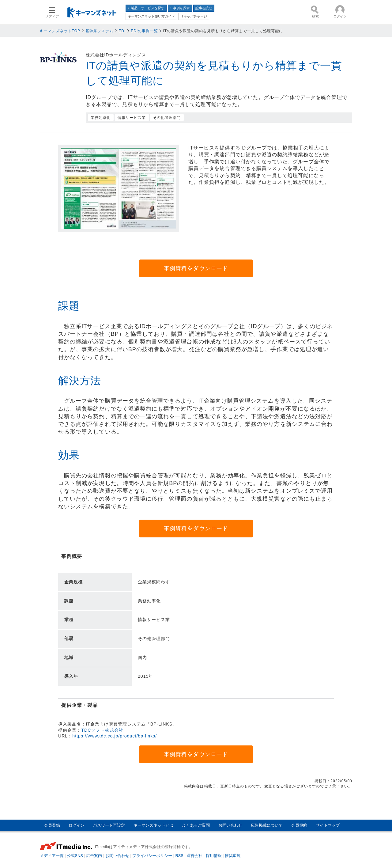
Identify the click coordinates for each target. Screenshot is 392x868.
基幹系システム (99, 31)
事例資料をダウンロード (196, 268)
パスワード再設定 (109, 825)
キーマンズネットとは (153, 825)
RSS (179, 856)
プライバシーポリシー (152, 856)
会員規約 (299, 825)
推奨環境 (233, 856)
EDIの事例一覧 (144, 31)
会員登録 (52, 825)
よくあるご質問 (196, 825)
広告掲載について (267, 825)
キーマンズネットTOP (60, 31)
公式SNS (75, 856)
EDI (122, 31)
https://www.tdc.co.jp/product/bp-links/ (115, 736)
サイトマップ (328, 825)
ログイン (77, 825)
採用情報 (214, 856)
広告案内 (94, 856)
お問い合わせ (230, 825)
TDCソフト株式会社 (102, 730)
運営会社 (194, 856)
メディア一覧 (52, 856)
